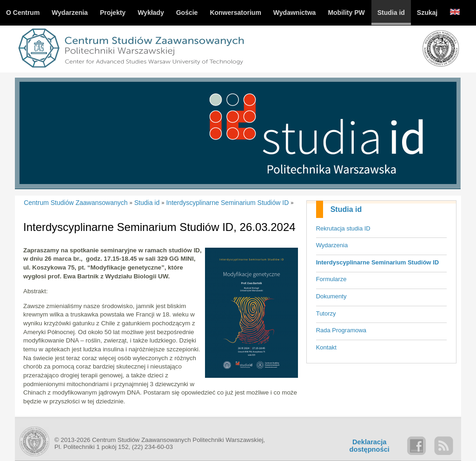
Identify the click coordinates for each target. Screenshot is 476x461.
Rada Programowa (341, 330)
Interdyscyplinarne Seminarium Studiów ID (377, 262)
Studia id (346, 209)
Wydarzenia (332, 245)
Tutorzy (326, 313)
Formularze (331, 279)
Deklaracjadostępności (370, 446)
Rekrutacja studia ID (343, 228)
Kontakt (326, 347)
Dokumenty (331, 296)
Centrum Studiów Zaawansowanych (76, 203)
